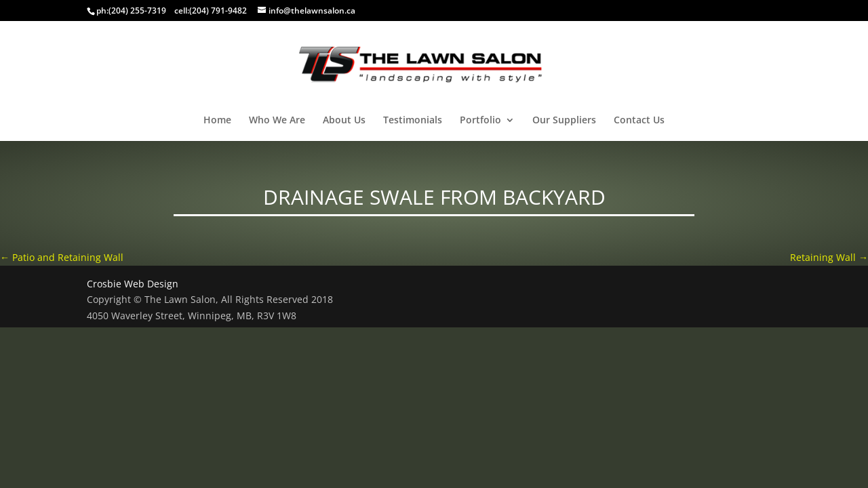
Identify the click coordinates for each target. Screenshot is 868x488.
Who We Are (277, 121)
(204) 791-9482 (218, 11)
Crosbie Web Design (133, 284)
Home (217, 121)
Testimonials (413, 121)
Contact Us (639, 121)
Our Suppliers (564, 121)
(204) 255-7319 (137, 11)
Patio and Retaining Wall (62, 257)
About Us (344, 121)
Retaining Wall (829, 257)
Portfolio (480, 121)
